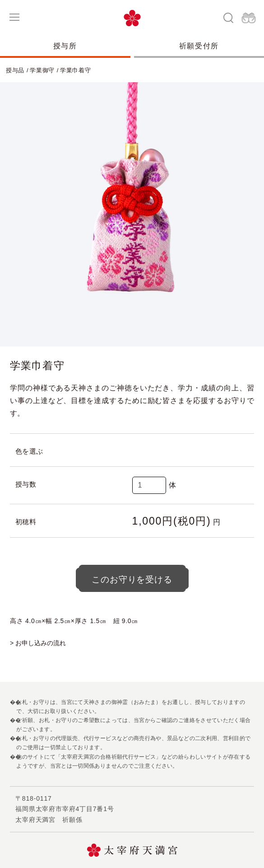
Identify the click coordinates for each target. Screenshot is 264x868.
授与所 (65, 46)
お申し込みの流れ (41, 643)
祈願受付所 (199, 46)
